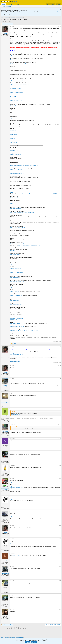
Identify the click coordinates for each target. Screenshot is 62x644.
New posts (3, 6)
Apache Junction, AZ (5, 406)
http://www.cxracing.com (16, 209)
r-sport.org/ (13, 251)
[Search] (58, 4)
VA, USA (8, 462)
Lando (3, 22)
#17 (60, 566)
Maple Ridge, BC (6, 523)
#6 (60, 409)
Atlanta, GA (7, 564)
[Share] (59, 27)
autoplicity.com (13, 142)
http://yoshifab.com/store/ (16, 268)
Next (11, 24)
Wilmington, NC (6, 592)
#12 (60, 497)
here (58, 12)
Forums (3, 4)
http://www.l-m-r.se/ (14, 287)
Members (17, 4)
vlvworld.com (13, 96)
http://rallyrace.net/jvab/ (15, 255)
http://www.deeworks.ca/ (16, 278)
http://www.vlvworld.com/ (16, 499)
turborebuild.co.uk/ (14, 150)
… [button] (6, 24)
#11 (60, 479)
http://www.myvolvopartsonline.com (18, 486)
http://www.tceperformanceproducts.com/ (19, 244)
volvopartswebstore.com (16, 76)
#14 (60, 526)
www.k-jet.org (13, 353)
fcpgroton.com (13, 60)
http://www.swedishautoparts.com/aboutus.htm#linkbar (22, 64)
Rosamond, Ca (6, 508)
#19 (60, 595)
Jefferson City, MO (6, 390)
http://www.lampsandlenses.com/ (17, 173)
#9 (60, 452)
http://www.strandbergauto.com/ (17, 326)
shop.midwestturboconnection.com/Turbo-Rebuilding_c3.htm (23, 160)
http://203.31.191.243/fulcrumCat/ (17, 228)
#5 (60, 393)
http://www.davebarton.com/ (16, 106)
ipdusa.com (13, 56)
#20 (60, 610)
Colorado (7, 449)
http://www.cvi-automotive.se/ (17, 118)
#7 (60, 424)
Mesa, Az (7, 476)
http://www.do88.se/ (15, 291)
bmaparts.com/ (14, 134)
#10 (60, 465)
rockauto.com (13, 138)
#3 (60, 366)
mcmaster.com (13, 340)
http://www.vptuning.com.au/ (16, 305)
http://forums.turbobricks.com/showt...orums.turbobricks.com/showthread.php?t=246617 (39, 194)
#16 (60, 553)
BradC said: (13, 427)
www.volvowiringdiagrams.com (17, 354)
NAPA (12, 192)
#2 (60, 347)
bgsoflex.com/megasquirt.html (17, 318)
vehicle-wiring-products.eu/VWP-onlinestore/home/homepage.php (24, 165)
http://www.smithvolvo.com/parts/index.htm (19, 84)
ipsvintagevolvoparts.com (16, 114)
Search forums (8, 6)
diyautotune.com (14, 320)
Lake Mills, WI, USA (6, 578)
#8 (60, 439)
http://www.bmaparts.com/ (16, 516)
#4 (60, 379)
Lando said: (13, 411)
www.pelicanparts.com (15, 68)
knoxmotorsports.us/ (15, 260)
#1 (60, 27)
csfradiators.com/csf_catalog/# (17, 183)
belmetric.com (13, 203)
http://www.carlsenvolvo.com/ (17, 92)
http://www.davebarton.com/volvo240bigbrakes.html (29, 245)
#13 (60, 511)
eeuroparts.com (14, 130)
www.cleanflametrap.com (16, 360)
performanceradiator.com (16, 179)
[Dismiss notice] (60, 9)
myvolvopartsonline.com (16, 88)
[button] (13, 4)
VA (9, 37)
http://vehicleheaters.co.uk (16, 198)
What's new (10, 4)
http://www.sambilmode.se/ (16, 295)
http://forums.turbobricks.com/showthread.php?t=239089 (22, 213)
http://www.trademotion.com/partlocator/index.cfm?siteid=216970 (24, 80)
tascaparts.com (14, 72)
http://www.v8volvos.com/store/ (17, 272)
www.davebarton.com (15, 361)
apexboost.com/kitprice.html (16, 154)
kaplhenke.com (14, 264)
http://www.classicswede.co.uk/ (17, 282)
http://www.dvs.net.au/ (15, 301)
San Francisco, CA (6, 607)
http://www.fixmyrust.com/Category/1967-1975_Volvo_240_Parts (24, 330)
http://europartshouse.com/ (16, 100)
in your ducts (7, 436)
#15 (60, 539)
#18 (60, 581)
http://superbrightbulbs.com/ (16, 169)
